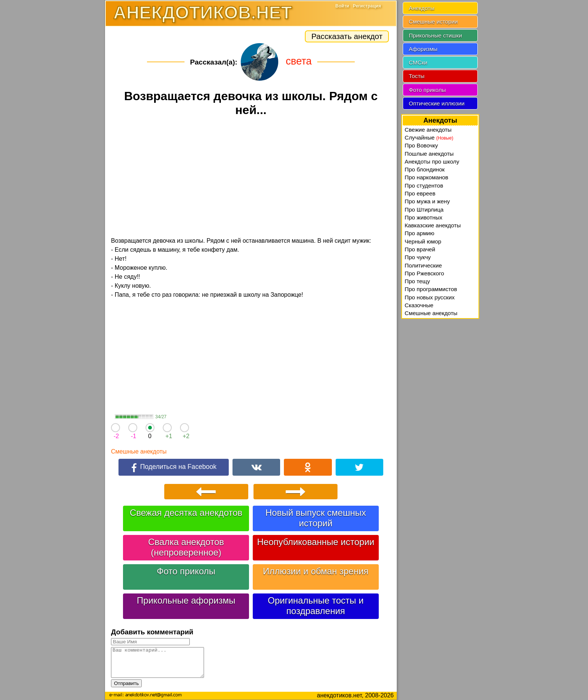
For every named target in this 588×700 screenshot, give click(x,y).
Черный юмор (423, 241)
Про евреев (420, 193)
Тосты (417, 76)
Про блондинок (425, 169)
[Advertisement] (251, 178)
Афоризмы (423, 49)
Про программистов (431, 289)
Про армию (419, 233)
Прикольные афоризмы (186, 600)
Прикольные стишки (435, 35)
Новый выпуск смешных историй (316, 518)
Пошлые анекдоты (429, 154)
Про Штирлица (424, 210)
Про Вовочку (421, 145)
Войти (342, 6)
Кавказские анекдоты (433, 225)
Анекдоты (421, 8)
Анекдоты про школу (432, 161)
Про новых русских (430, 297)
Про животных (424, 217)
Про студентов (424, 186)
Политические (423, 265)
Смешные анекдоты (139, 451)
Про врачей (420, 249)
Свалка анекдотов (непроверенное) (186, 547)
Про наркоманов (426, 177)
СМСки (418, 62)
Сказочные (419, 305)
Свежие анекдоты (428, 130)
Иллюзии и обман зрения (316, 571)
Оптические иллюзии (437, 103)
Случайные (429, 137)
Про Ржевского (424, 273)
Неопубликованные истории (316, 542)
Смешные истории (433, 22)
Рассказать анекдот (347, 36)
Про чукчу (418, 257)
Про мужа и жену (427, 201)
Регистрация (367, 6)
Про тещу (417, 281)
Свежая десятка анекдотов (186, 513)
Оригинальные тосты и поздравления (316, 606)
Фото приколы (186, 571)
